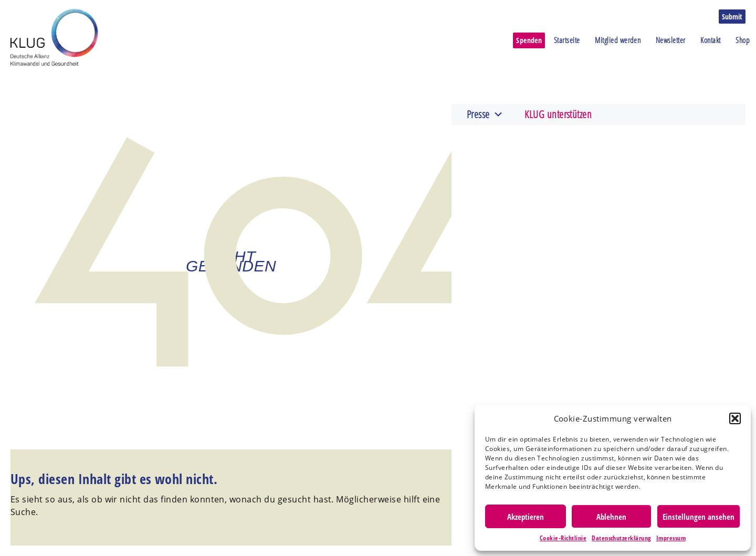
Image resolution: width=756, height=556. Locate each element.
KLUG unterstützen (558, 114)
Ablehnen (611, 517)
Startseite (567, 40)
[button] (735, 418)
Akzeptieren (526, 517)
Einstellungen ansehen (699, 517)
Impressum (671, 538)
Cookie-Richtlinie (563, 538)
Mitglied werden (618, 40)
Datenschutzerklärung (621, 538)
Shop (743, 40)
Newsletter (671, 40)
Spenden (529, 40)
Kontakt (710, 40)
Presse (485, 114)
